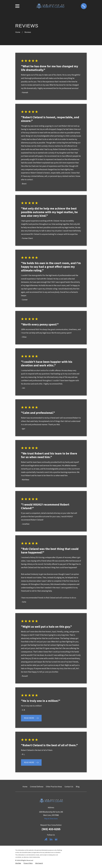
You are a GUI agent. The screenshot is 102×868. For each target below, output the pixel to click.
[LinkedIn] (51, 839)
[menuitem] (18, 863)
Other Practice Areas (54, 787)
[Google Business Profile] (56, 839)
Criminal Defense (37, 787)
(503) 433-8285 (51, 829)
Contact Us (69, 787)
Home (25, 787)
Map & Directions (51, 819)
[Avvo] (46, 839)
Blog (78, 787)
